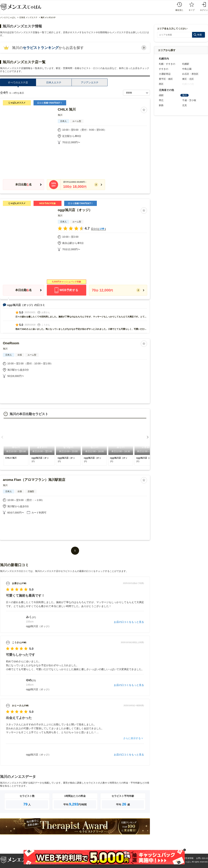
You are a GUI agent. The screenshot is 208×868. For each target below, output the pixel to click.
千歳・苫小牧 (189, 100)
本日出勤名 (23, 185)
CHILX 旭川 (67, 109)
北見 (185, 105)
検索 (200, 35)
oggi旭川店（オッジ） (75, 210)
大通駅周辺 (165, 74)
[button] (2, 437)
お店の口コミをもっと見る (129, 622)
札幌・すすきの (167, 64)
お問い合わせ (202, 858)
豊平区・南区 (166, 79)
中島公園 (187, 69)
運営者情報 (189, 858)
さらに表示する (132, 738)
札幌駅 (186, 64)
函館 (161, 95)
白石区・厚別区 (190, 74)
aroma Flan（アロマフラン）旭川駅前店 (34, 480)
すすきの (164, 69)
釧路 (161, 105)
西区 (161, 84)
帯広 (161, 100)
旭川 (60, 115)
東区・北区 (188, 79)
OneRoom (11, 343)
